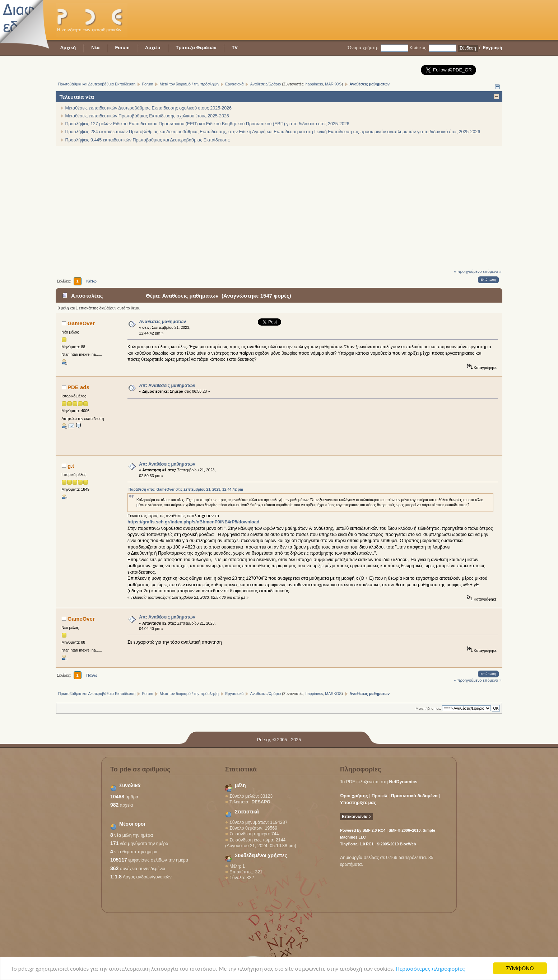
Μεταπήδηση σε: (428, 708)
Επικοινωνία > (357, 817)
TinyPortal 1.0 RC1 (357, 844)
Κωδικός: (418, 48)
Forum (122, 48)
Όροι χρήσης (354, 796)
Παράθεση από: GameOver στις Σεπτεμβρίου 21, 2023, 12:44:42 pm (186, 489)
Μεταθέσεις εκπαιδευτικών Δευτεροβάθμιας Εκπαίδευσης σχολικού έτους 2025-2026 (148, 108)
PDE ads (78, 387)
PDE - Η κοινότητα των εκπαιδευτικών (92, 20)
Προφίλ (380, 796)
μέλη (240, 786)
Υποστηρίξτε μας (358, 803)
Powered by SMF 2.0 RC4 (363, 830)
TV (235, 48)
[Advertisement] (372, 20)
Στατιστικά (247, 812)
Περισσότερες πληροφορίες (430, 969)
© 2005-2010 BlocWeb (396, 844)
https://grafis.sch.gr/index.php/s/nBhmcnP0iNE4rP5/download (193, 522)
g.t (71, 466)
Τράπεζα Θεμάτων (196, 48)
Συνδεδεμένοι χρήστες (261, 856)
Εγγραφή (492, 48)
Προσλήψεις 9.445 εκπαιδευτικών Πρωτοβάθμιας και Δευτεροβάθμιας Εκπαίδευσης (147, 140)
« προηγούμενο (468, 271)
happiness (314, 84)
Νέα (95, 48)
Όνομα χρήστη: (363, 48)
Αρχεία (153, 48)
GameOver (81, 323)
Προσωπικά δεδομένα (414, 796)
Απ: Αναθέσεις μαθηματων (167, 386)
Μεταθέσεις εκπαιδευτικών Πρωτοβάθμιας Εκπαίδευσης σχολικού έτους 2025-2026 (147, 116)
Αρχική (68, 48)
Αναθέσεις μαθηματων (162, 322)
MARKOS (333, 84)
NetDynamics (403, 782)
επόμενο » (492, 271)
